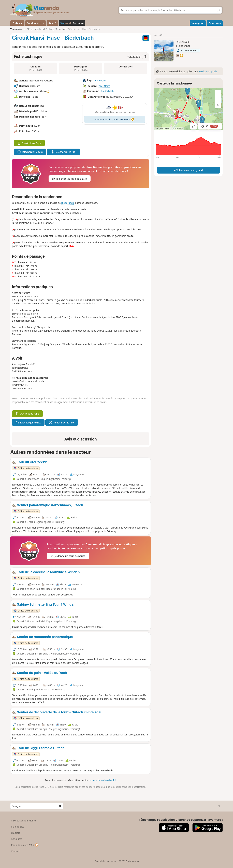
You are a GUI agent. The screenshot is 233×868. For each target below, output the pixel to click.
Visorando (15, 29)
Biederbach (107, 91)
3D (210, 126)
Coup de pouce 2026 (25, 845)
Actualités (17, 839)
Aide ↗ (52, 23)
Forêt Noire (104, 86)
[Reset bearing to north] (218, 105)
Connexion (215, 23)
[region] (188, 109)
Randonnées (36, 23)
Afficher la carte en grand (188, 170)
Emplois (16, 833)
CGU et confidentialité (23, 821)
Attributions (177, 129)
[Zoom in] (218, 93)
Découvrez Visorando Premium (115, 119)
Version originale (208, 71)
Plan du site (18, 827)
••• (24, 29)
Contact (16, 851)
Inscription (198, 23)
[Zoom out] (218, 99)
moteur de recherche (102, 780)
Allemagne (100, 80)
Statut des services (105, 861)
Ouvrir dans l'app (29, 143)
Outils (17, 23)
